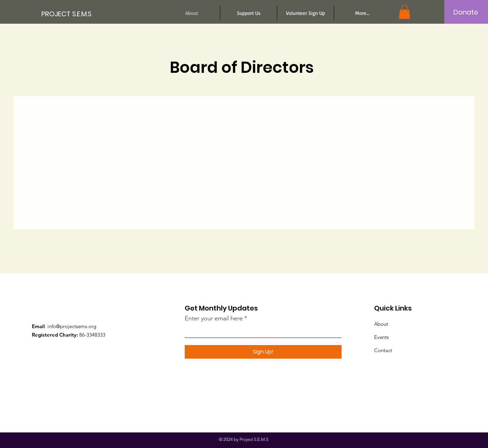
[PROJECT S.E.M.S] (72, 14)
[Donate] (466, 12)
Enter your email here (214, 318)
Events (381, 337)
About (381, 324)
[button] (404, 12)
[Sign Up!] (263, 352)
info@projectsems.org (72, 326)
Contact (383, 350)
